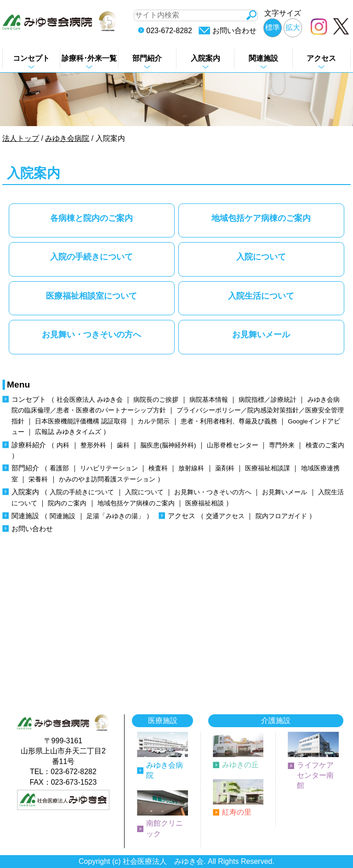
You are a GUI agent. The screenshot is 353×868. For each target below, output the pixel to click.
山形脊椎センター (233, 445)
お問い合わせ (234, 31)
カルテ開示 (154, 421)
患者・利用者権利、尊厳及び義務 (229, 421)
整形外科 (93, 445)
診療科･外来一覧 (89, 58)
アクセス (321, 58)
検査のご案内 (325, 445)
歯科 (123, 445)
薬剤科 (225, 468)
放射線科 (191, 468)
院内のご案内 (67, 503)
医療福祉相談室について (91, 296)
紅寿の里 (237, 812)
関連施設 (263, 58)
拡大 (293, 27)
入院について (261, 257)
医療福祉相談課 (268, 468)
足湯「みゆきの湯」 (115, 516)
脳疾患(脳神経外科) (168, 445)
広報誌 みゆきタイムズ (68, 432)
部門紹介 (147, 58)
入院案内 (205, 58)
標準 (273, 27)
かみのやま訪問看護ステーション (107, 479)
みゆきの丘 (240, 765)
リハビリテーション (109, 468)
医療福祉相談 (205, 503)
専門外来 (282, 445)
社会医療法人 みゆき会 (90, 400)
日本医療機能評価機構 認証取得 (81, 421)
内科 (63, 445)
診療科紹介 (29, 445)
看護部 (59, 468)
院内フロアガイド (281, 516)
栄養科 (38, 479)
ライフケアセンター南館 (315, 775)
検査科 (158, 468)
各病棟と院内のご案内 (91, 218)
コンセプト (31, 58)
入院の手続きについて (91, 257)
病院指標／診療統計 (268, 400)
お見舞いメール (261, 334)
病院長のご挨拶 (156, 400)
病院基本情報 (209, 400)
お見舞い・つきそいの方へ (91, 334)
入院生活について (261, 296)
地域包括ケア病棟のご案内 (261, 218)
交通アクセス (225, 516)
